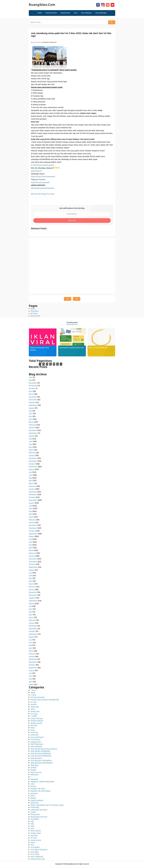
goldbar (34, 768)
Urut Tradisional (37, 857)
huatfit (33, 770)
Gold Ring (34, 766)
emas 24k (34, 733)
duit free (34, 726)
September (33, 406)
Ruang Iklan (35, 815)
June (31, 378)
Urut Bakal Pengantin (39, 850)
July (30, 411)
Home (40, 13)
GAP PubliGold (36, 747)
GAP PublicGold (37, 745)
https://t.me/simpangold (40, 183)
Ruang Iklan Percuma (39, 817)
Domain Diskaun (37, 721)
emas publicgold (37, 738)
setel (32, 827)
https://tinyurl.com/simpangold (43, 177)
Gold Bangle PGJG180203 (40, 752)
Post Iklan (34, 312)
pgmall (33, 799)
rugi (32, 822)
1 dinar (33, 691)
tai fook (34, 838)
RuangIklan (35, 820)
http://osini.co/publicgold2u (44, 166)
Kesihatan (34, 775)
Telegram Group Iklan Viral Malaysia (39, 349)
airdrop (33, 705)
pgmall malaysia (37, 801)
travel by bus (36, 841)
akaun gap (35, 707)
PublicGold (35, 808)
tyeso (33, 843)
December (33, 384)
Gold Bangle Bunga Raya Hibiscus (44, 749)
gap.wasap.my (36, 171)
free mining (35, 740)
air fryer (34, 703)
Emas (33, 731)
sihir (32, 829)
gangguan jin (36, 742)
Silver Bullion (36, 831)
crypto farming (37, 719)
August (32, 409)
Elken (33, 728)
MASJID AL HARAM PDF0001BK (42, 782)
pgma (33, 796)
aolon (33, 710)
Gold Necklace (36, 759)
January (32, 428)
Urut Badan (35, 848)
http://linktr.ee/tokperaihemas (43, 189)
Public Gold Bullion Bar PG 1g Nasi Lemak (47, 806)
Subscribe (72, 221)
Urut (32, 845)
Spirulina (34, 836)
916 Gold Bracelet (38, 698)
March (31, 395)
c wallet (34, 717)
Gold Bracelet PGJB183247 (41, 754)
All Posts (34, 314)
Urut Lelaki (35, 855)
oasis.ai (33, 787)
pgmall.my (35, 803)
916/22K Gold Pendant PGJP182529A (45, 700)
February (32, 425)
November (33, 386)
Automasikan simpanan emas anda (71, 348)
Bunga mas (35, 712)
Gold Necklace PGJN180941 (41, 761)
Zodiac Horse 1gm (38, 859)
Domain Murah (36, 724)
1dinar (33, 693)
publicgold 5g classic (39, 810)
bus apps (34, 714)
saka (32, 824)
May (30, 381)
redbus (33, 813)
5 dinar (33, 696)
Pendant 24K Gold (38, 789)
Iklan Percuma (36, 773)
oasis (33, 784)
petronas (34, 794)
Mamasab (34, 780)
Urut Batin (35, 852)
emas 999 (34, 735)
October (32, 389)
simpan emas (36, 834)
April (31, 392)
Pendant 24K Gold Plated (40, 792)
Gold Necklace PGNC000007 (42, 763)
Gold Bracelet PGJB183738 (98, 348)
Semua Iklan (35, 316)
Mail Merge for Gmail (46, 194)
